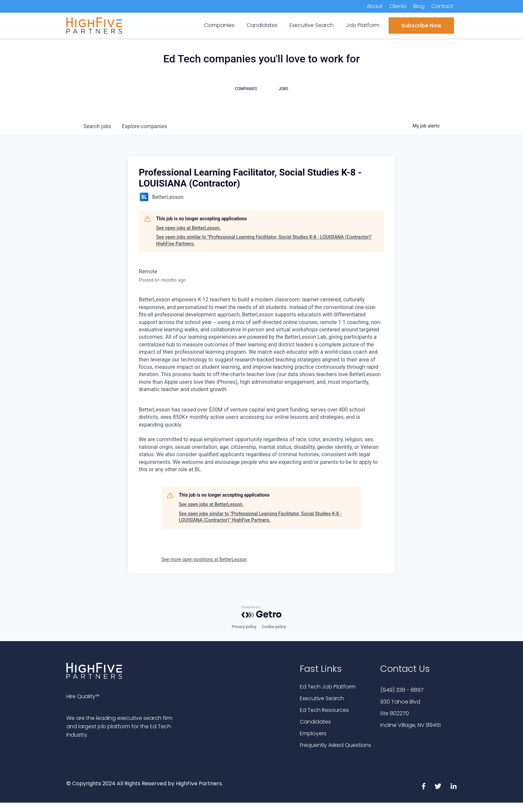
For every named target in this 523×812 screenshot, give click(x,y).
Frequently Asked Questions (336, 745)
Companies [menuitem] (219, 25)
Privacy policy (244, 627)
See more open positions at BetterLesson (204, 559)
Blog (419, 6)
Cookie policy (274, 627)
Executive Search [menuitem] (312, 25)
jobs (97, 126)
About (375, 6)
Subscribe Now (421, 26)
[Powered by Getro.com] (261, 612)
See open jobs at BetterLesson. (188, 228)
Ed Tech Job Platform (328, 687)
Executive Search (322, 698)
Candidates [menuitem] (262, 25)
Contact (442, 6)
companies (144, 126)
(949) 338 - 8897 (402, 690)
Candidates (315, 722)
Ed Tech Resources (324, 710)
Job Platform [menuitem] (363, 25)
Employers (313, 733)
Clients (398, 6)
